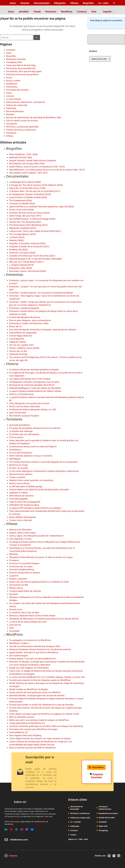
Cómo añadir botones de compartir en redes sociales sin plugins (40, 738)
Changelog (103, 830)
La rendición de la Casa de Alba (24, 612)
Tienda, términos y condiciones (21, 130)
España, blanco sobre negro (23, 533)
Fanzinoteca (12, 87)
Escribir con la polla (18, 468)
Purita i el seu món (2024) (21, 210)
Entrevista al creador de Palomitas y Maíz (29, 323)
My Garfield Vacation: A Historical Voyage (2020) (32, 219)
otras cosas (14, 821)
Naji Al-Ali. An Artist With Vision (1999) (27, 188)
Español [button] (110, 12)
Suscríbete (96, 767)
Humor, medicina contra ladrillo (24, 348)
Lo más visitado (14, 99)
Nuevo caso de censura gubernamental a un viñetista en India (39, 582)
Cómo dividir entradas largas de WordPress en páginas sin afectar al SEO (44, 714)
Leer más (48, 816)
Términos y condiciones (80, 813)
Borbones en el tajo (19, 465)
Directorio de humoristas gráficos (22, 74)
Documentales (42, 3)
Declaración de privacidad (77, 808)
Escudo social (16, 609)
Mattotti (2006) (16, 240)
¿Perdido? (24, 12)
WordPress (67, 12)
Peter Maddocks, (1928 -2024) (23, 154)
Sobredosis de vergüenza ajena (24, 505)
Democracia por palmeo (21, 474)
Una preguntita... (17, 339)
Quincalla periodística (20, 425)
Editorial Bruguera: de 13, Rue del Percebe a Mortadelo (36, 259)
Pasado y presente (18, 579)
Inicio (11, 12)
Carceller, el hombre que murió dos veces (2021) (32, 256)
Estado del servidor (107, 817)
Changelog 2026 (14, 62)
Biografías (88, 3)
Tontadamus (15, 450)
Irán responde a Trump (20, 539)
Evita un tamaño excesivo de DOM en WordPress (33, 748)
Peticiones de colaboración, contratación (26, 102)
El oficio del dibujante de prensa (25, 317)
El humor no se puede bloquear (24, 563)
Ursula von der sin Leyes (21, 566)
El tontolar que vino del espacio (24, 434)
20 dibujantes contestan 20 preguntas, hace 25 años (34, 382)
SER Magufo (15, 459)
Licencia (10, 96)
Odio (12, 628)
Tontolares (11, 133)
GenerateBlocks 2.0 (18, 732)
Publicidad (11, 108)
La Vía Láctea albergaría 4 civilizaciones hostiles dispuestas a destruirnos (44, 471)
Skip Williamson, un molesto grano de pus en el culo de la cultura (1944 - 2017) (47, 170)
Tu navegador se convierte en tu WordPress (30, 640)
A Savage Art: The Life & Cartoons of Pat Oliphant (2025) (36, 185)
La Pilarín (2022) (17, 237)
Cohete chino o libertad (20, 520)
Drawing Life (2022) (18, 250)
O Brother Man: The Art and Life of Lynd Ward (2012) (35, 191)
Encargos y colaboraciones (105, 808)
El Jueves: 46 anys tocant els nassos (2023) (29, 213)
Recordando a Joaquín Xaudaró (24, 416)
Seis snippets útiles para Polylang (25, 735)
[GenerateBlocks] (114, 856)
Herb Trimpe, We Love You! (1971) (25, 216)
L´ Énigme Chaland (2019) (21, 265)
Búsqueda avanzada (16, 59)
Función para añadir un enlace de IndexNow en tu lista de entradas (41, 705)
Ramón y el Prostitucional (21, 394)
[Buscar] (37, 37)
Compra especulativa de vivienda (25, 591)
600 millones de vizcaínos (21, 496)
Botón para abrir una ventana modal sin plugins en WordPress (39, 720)
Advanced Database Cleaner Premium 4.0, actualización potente (40, 649)
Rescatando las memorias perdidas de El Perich (32, 385)
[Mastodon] (27, 829)
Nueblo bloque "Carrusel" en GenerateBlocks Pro (33, 659)
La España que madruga (21, 431)
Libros (9, 93)
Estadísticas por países (108, 813)
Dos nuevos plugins (19, 655)
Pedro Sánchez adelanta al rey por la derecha (31, 456)
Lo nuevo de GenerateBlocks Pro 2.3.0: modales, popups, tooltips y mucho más (47, 677)
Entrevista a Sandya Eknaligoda (24, 308)
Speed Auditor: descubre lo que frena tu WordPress (34, 652)
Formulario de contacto (17, 90)
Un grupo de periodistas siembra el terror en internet (35, 428)
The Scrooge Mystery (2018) (22, 234)
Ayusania (14, 594)
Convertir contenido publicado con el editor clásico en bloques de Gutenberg (46, 726)
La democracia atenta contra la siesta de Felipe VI (33, 446)
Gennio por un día (18, 351)
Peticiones (51, 12)
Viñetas (74, 3)
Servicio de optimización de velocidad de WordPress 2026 (34, 117)
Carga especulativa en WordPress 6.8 (27, 723)
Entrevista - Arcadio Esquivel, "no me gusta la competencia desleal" (41, 293)
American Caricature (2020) (22, 253)
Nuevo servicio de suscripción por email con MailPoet (35, 692)
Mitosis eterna (16, 588)
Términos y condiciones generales (22, 127)
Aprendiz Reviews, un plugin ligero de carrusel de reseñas (37, 695)
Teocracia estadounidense (22, 569)
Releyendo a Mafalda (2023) (22, 228)
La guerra (14, 576)
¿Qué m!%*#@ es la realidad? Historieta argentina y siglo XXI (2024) (42, 207)
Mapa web (103, 826)
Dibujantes (60, 3)
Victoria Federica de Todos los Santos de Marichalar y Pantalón (39, 489)
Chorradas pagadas (19, 499)
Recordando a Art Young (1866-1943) (27, 163)
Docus (9, 77)
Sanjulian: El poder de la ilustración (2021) (29, 246)
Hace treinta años (18, 413)
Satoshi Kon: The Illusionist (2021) (25, 222)
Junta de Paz (15, 625)
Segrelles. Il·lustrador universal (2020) (27, 243)
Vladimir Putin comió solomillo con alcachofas (31, 480)
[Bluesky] (32, 829)
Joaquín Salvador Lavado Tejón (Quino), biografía (33, 160)
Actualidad (14, 631)
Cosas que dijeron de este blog (21, 65)
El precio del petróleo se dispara (25, 573)
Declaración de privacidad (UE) (21, 68)
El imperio (14, 560)
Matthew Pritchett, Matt (21, 157)
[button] (114, 3)
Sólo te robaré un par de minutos (22, 120)
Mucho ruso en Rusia (19, 483)
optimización (40, 821)
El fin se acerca (16, 437)
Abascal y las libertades (20, 530)
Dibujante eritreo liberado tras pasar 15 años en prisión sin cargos (41, 557)
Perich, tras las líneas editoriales (25, 406)
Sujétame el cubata (18, 493)
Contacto (82, 12)
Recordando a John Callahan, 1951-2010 (28, 173)
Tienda (37, 12)
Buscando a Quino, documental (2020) (28, 271)
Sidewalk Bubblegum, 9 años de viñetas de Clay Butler (35, 388)
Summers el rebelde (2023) (22, 203)
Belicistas (14, 554)
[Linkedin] (6, 829)
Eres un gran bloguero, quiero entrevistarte (30, 320)
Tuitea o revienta (17, 477)
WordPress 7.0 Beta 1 (19, 643)
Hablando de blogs (18, 354)
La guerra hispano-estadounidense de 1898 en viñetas (35, 391)
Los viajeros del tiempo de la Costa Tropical (30, 379)
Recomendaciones (15, 111)
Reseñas (25, 3)
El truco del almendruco (21, 453)
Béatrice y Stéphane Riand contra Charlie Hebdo (32, 616)
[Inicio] (63, 7)
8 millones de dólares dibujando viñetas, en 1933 (33, 409)
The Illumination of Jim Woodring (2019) (28, 225)
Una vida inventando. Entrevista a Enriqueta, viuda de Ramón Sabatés (43, 329)
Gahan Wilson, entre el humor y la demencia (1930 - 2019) (37, 167)
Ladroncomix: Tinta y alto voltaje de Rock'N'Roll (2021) (35, 231)
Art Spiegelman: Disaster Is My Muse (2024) (30, 194)
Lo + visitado (76, 822)
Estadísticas (12, 84)
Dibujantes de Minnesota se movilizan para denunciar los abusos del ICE (44, 619)
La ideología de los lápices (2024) (25, 182)
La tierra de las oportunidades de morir (28, 622)
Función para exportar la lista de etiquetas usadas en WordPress (40, 680)
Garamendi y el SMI (19, 585)
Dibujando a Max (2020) (21, 268)
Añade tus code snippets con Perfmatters (29, 668)
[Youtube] (22, 829)
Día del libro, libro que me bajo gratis (24, 71)
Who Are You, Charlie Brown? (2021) (26, 262)
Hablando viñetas (18, 342)
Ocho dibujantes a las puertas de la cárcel (29, 403)
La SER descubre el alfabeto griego (26, 486)
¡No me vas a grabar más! (21, 345)
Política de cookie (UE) (17, 105)
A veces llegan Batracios (21, 336)
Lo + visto (103, 3)
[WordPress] (17, 829)
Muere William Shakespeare (23, 517)
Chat (94, 12)
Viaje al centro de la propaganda (25, 502)
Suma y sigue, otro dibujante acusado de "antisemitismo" (37, 536)
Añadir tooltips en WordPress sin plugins (29, 689)
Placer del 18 (15, 326)
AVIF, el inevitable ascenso (22, 717)
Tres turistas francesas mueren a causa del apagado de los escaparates (43, 462)
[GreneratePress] (110, 856)
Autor (13, 3)
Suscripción (12, 124)
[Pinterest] (11, 829)
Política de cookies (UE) (80, 817)
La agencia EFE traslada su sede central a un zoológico (35, 508)
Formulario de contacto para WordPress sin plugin (33, 729)
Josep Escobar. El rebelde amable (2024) (28, 197)
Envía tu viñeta (13, 81)
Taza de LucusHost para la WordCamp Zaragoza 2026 (35, 646)
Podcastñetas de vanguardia (23, 333)
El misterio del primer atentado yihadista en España (34, 370)
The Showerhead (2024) (20, 200)
